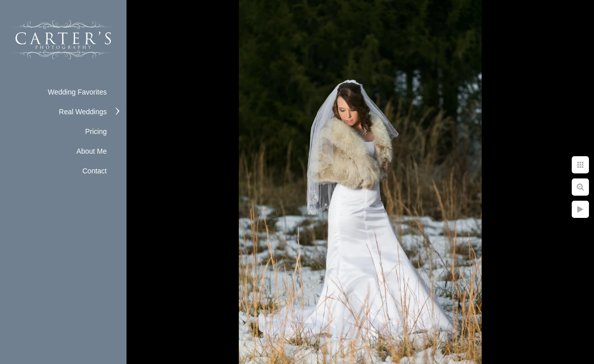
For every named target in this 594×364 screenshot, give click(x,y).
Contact (95, 171)
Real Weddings (83, 112)
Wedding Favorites (77, 92)
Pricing (96, 131)
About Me (92, 151)
